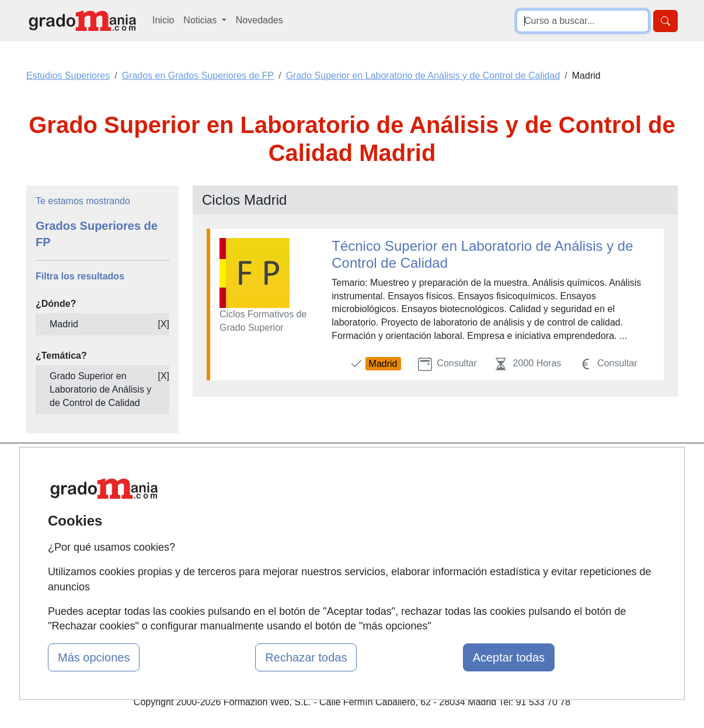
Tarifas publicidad (238, 512)
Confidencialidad (458, 490)
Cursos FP (335, 503)
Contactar (444, 468)
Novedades (259, 20)
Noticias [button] (201, 20)
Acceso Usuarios (237, 535)
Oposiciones (339, 585)
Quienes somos (234, 490)
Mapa (214, 468)
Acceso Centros (235, 558)
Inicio (163, 20)
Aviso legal (446, 512)
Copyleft (441, 535)
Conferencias (340, 526)
